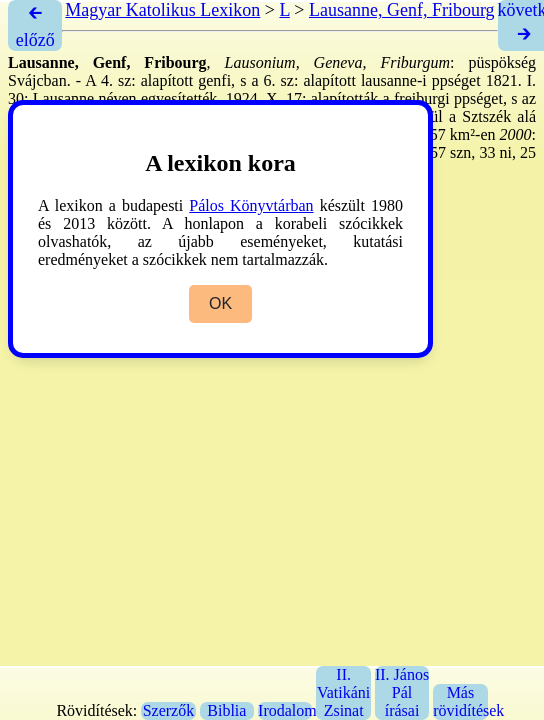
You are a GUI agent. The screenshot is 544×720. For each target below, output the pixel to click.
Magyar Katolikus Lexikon (162, 10)
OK (220, 303)
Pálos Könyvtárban (251, 205)
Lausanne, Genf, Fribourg (402, 10)
